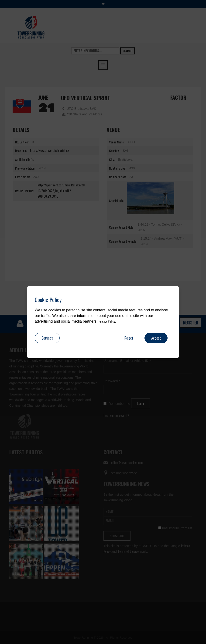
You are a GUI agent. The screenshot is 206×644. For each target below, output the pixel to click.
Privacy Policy (107, 321)
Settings (47, 338)
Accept (156, 338)
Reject (129, 338)
